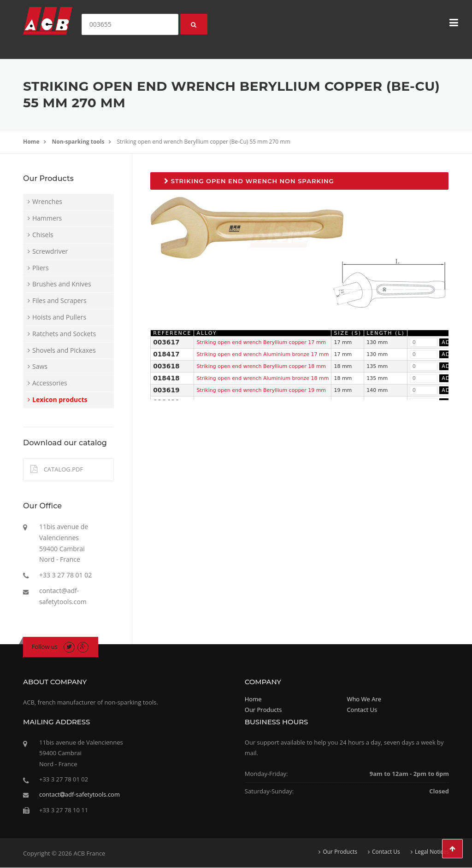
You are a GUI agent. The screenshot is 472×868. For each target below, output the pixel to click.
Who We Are (364, 699)
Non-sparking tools (78, 142)
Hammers (47, 218)
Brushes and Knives (62, 284)
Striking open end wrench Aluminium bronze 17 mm (263, 354)
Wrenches (47, 201)
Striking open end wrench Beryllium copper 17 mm (261, 342)
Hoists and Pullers (59, 317)
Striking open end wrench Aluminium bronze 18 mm (263, 378)
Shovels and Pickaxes (64, 350)
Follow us (45, 647)
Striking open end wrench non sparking (249, 181)
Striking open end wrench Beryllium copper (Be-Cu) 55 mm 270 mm (204, 142)
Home (31, 142)
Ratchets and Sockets (64, 334)
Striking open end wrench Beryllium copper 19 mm (261, 390)
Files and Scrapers (59, 300)
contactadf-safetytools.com (80, 794)
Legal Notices (432, 852)
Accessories (50, 383)
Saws (40, 366)
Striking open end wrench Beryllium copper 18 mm (261, 366)
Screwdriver (50, 251)
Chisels (43, 235)
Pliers (41, 268)
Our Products (263, 710)
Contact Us (362, 710)
